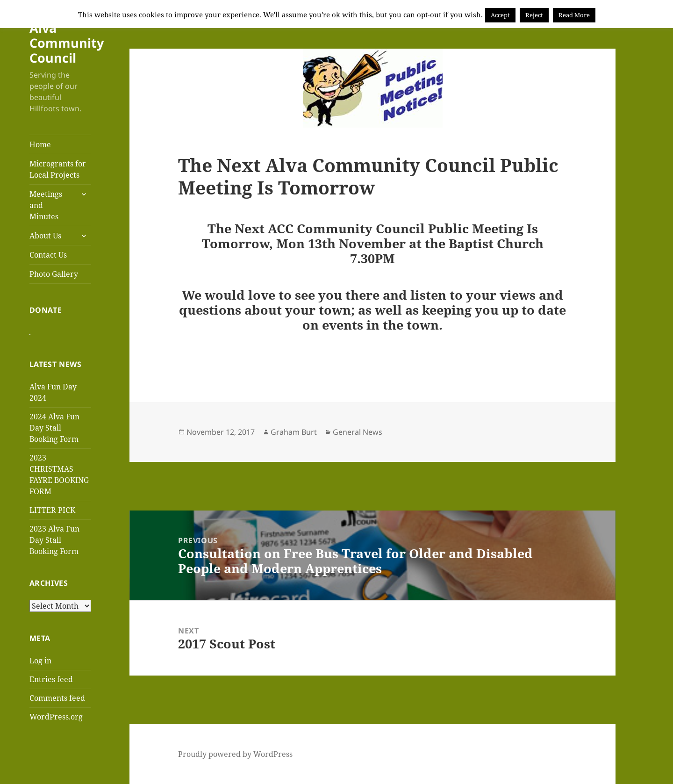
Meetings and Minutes (46, 205)
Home (40, 144)
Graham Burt (294, 432)
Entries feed (51, 684)
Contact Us (48, 255)
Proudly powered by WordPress (235, 754)
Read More (574, 15)
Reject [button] (534, 15)
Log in (40, 665)
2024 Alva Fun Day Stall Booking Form (54, 432)
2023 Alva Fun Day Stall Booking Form (54, 545)
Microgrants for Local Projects (58, 169)
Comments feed (57, 703)
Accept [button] (500, 15)
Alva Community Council (67, 43)
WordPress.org (56, 721)
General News (358, 432)
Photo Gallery (54, 274)
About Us (45, 236)
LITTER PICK (52, 515)
